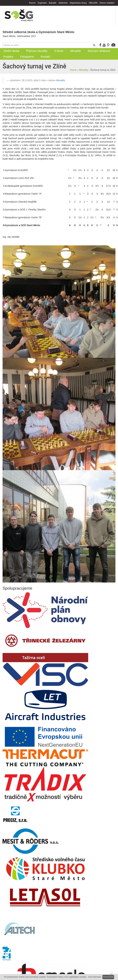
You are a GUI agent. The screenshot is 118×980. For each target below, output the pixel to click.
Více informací (95, 977)
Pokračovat (108, 977)
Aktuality (83, 70)
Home (73, 70)
